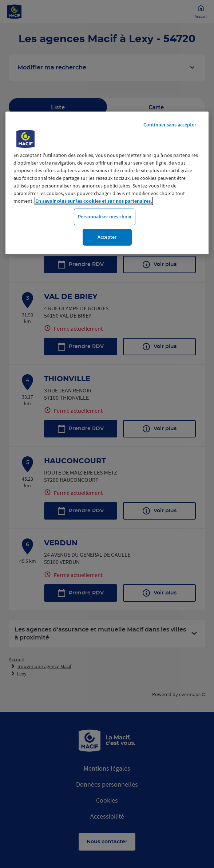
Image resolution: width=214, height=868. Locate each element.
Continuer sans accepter (170, 125)
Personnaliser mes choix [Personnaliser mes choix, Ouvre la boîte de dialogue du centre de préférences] (105, 217)
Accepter (107, 237)
